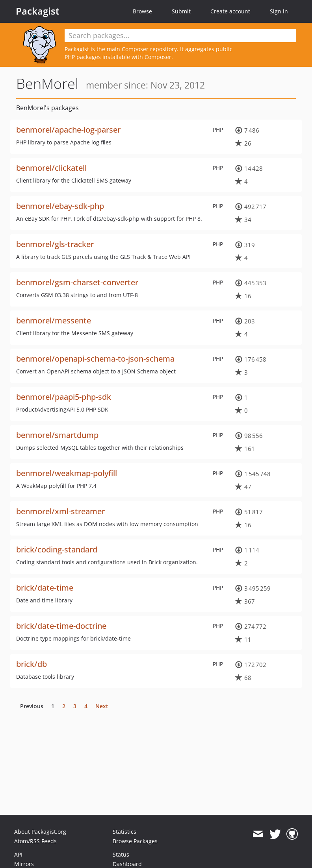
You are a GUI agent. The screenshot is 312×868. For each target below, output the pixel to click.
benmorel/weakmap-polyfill (67, 473)
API (18, 854)
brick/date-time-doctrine (61, 626)
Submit (181, 11)
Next (102, 706)
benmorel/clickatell (51, 168)
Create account (230, 11)
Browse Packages (135, 841)
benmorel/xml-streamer (60, 511)
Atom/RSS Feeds (35, 841)
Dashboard (127, 864)
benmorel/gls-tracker (55, 244)
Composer (135, 49)
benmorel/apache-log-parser (68, 130)
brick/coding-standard (57, 549)
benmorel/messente (54, 320)
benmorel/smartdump (57, 435)
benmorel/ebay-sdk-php (60, 206)
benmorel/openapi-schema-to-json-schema (95, 359)
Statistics (124, 832)
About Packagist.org (40, 832)
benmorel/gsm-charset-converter (77, 282)
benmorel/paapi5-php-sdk (64, 397)
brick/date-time (45, 588)
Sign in (279, 11)
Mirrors (24, 864)
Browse (142, 11)
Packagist (38, 11)
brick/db (32, 664)
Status (121, 854)
